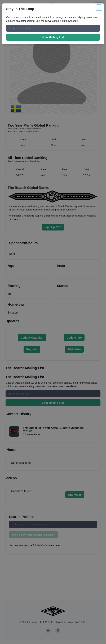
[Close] (99, 8)
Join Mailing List (53, 37)
